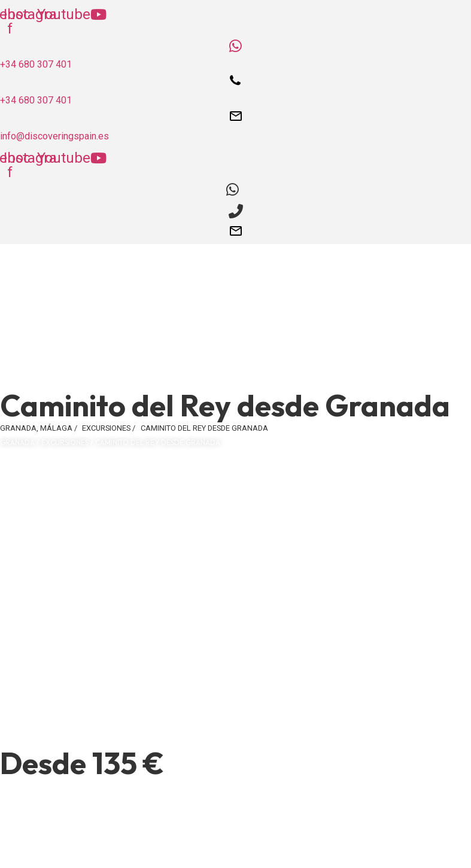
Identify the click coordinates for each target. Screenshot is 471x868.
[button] (235, 377)
